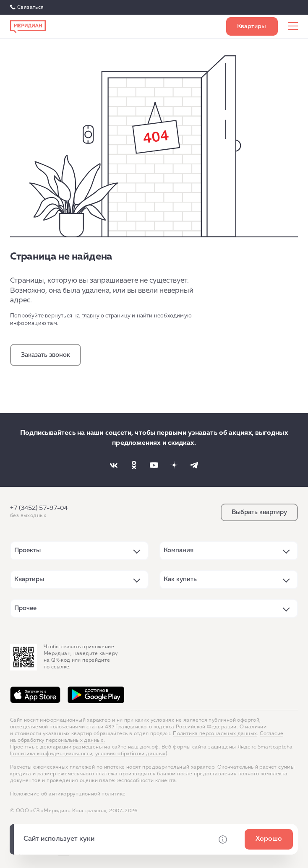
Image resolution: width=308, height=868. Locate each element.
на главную (89, 316)
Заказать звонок (46, 355)
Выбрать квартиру (252, 26)
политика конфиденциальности (52, 754)
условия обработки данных (131, 754)
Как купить (180, 579)
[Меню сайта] (293, 26)
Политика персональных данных (215, 734)
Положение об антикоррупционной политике (68, 794)
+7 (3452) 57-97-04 (39, 508)
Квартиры (29, 579)
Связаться (31, 8)
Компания (179, 550)
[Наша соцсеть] (114, 465)
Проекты (27, 550)
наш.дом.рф (143, 747)
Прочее (25, 608)
